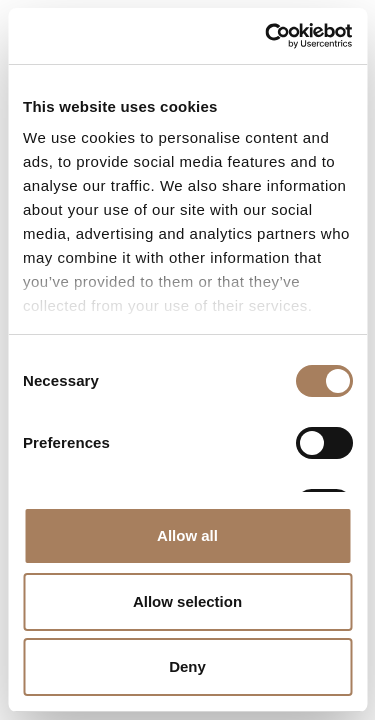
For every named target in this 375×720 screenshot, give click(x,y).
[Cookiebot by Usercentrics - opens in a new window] (267, 36)
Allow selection (187, 601)
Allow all (187, 535)
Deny (187, 666)
